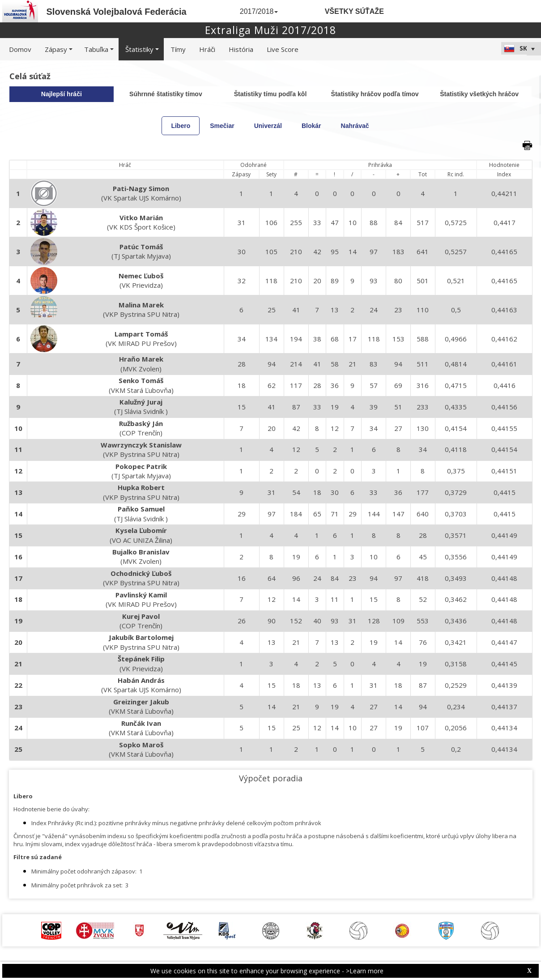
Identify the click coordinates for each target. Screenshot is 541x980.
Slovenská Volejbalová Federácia (117, 12)
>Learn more (365, 971)
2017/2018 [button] (259, 11)
